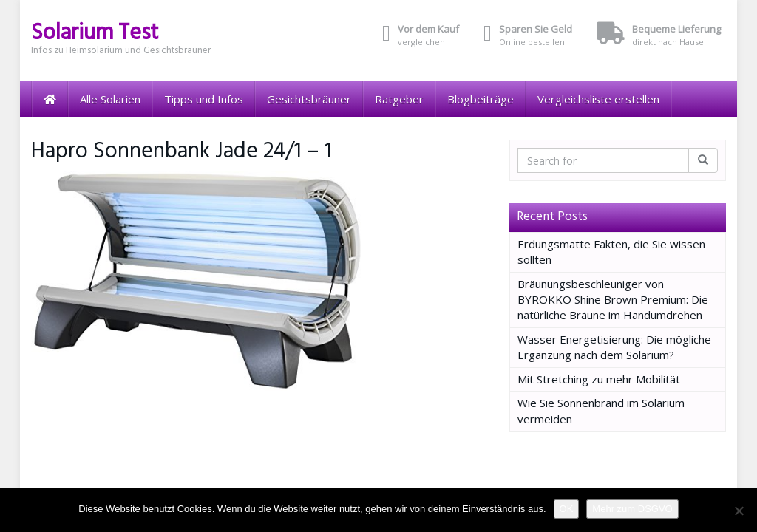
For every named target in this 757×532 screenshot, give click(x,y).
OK (567, 509)
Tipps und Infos (204, 99)
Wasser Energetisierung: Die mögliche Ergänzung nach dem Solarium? (614, 347)
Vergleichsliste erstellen (598, 99)
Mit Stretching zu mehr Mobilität (599, 379)
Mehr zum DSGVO (632, 509)
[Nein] (739, 511)
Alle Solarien (110, 99)
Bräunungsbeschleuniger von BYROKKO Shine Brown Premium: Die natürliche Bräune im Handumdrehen (613, 300)
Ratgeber (399, 99)
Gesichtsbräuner (309, 99)
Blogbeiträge (481, 99)
